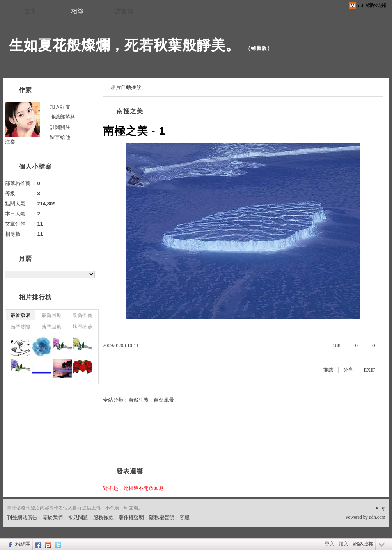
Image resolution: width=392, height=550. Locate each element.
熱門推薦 (82, 327)
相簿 (77, 11)
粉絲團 (23, 544)
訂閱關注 (60, 127)
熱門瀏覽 (21, 327)
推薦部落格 (63, 117)
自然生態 (138, 400)
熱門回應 (51, 327)
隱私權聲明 (162, 517)
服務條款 (103, 517)
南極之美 (130, 111)
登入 (330, 544)
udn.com (377, 517)
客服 (184, 517)
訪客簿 (124, 11)
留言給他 (60, 137)
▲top (380, 508)
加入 (344, 544)
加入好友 (60, 107)
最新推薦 (82, 315)
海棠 (10, 142)
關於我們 (53, 517)
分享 (348, 370)
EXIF (370, 370)
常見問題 (78, 517)
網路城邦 (363, 544)
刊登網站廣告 (22, 517)
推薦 (328, 370)
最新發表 (21, 315)
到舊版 (259, 48)
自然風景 (164, 400)
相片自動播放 (126, 87)
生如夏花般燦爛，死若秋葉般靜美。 (124, 45)
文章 (30, 11)
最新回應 (51, 315)
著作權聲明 (131, 517)
